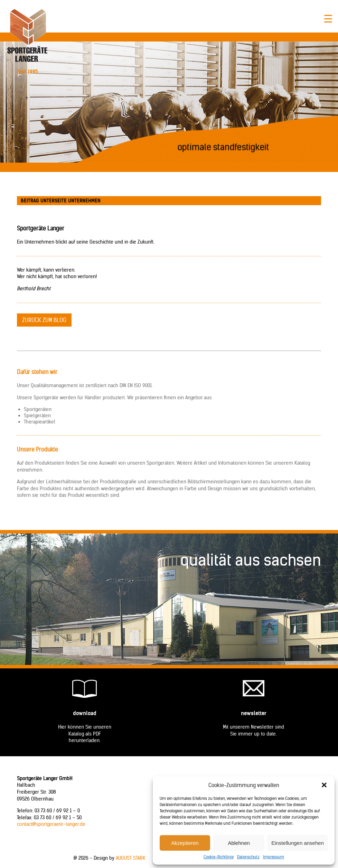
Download (85, 713)
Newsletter (254, 713)
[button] (324, 785)
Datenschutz (248, 857)
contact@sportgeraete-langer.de (51, 824)
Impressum (274, 857)
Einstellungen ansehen (298, 843)
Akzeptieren (185, 843)
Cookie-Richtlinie (219, 857)
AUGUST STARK (131, 858)
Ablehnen (239, 843)
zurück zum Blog (44, 320)
